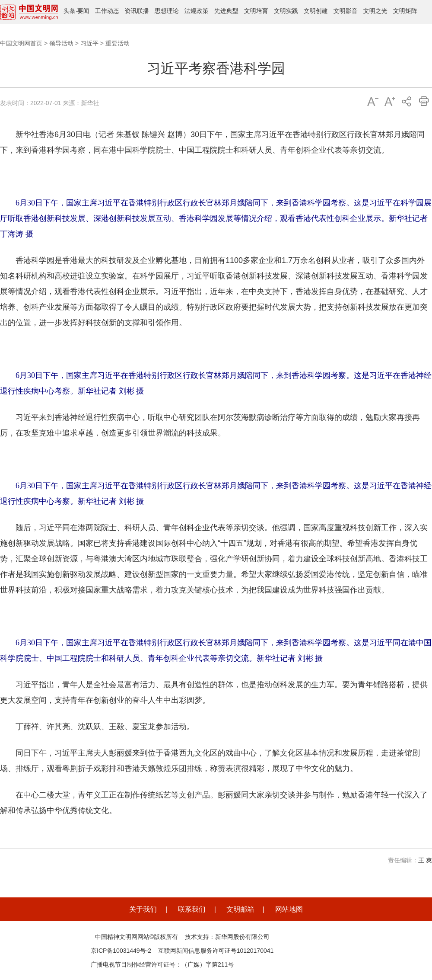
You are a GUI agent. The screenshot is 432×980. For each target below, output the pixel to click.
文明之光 (375, 11)
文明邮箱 (240, 909)
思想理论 (167, 11)
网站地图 (289, 909)
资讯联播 (137, 11)
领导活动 (61, 43)
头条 (70, 11)
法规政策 (197, 11)
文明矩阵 (405, 11)
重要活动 (118, 43)
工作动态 (107, 11)
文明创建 (316, 11)
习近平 (89, 43)
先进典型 (226, 11)
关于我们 (143, 909)
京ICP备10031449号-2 (121, 951)
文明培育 (256, 11)
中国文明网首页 (21, 43)
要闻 (83, 11)
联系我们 (192, 909)
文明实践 (286, 11)
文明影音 (346, 11)
